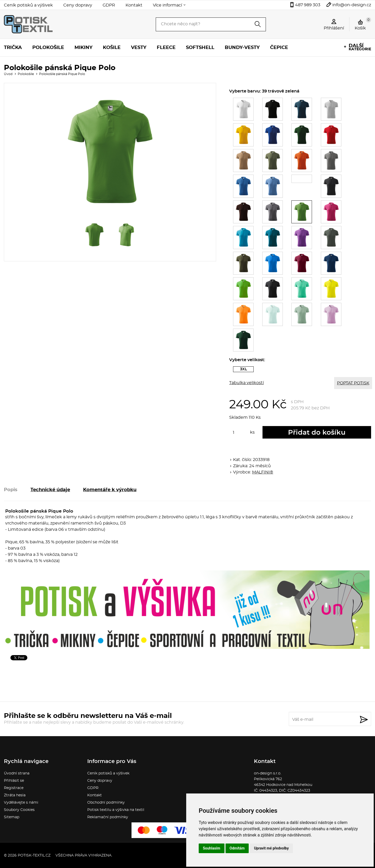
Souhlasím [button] (212, 848)
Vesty (139, 48)
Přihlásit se (14, 781)
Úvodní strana (17, 773)
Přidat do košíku (317, 433)
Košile (112, 48)
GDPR (109, 5)
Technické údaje (50, 490)
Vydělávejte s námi (21, 803)
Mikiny (83, 48)
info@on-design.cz (352, 5)
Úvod (8, 74)
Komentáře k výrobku (110, 490)
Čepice (279, 48)
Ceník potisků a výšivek (28, 5)
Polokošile (48, 48)
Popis (11, 490)
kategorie (360, 47)
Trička (13, 48)
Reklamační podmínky (108, 817)
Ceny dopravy (78, 5)
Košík (363, 24)
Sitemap (12, 817)
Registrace (14, 788)
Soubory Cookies (19, 810)
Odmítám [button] (237, 848)
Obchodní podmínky (106, 803)
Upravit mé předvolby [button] (271, 848)
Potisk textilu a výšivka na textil (116, 810)
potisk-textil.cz (34, 855)
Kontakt (134, 5)
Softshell (200, 48)
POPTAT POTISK (353, 383)
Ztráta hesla (15, 795)
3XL (247, 370)
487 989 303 (308, 5)
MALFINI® (263, 472)
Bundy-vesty (242, 48)
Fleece (166, 48)
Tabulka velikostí (246, 383)
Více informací (167, 5)
